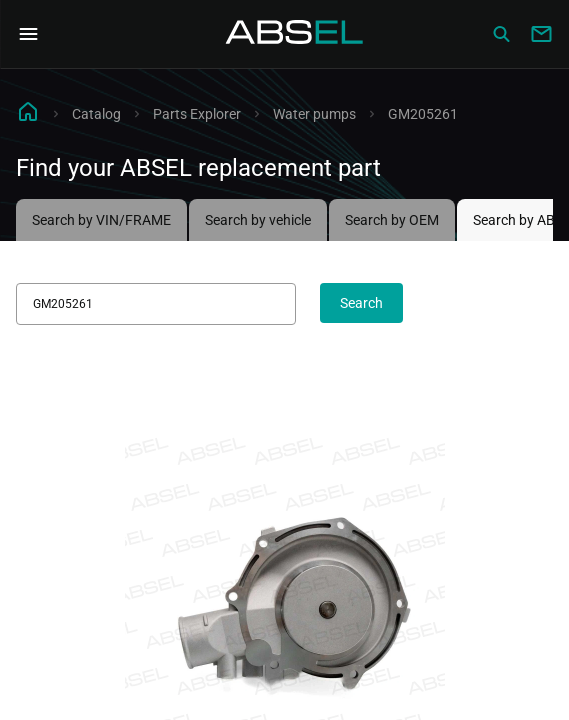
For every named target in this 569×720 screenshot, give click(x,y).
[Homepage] (295, 34)
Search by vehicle (258, 220)
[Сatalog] (501, 34)
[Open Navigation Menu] (28, 34)
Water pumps (314, 114)
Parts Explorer (197, 114)
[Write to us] (541, 34)
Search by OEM (392, 220)
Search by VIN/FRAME (101, 220)
